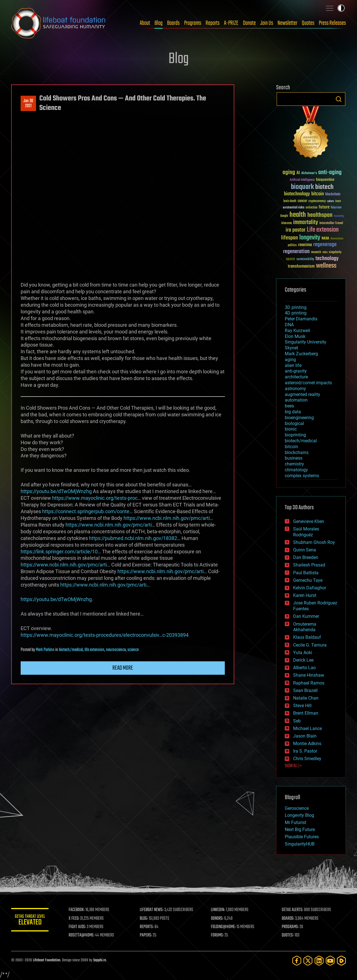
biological (294, 423)
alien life (293, 365)
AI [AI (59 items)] (298, 173)
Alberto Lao (304, 668)
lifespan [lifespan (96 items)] (290, 238)
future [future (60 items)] (324, 207)
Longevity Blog (299, 815)
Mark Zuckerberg (301, 354)
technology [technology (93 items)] (327, 259)
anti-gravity (296, 371)
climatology (296, 470)
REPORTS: (148, 927)
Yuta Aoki (303, 653)
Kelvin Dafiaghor (310, 588)
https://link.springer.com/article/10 (59, 552)
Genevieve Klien (309, 521)
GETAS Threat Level (31, 921)
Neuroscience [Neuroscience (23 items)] (337, 239)
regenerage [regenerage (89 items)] (325, 245)
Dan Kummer (306, 616)
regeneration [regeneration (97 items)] (296, 252)
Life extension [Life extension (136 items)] (323, 230)
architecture (296, 377)
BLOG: (145, 919)
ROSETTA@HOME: (83, 935)
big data (293, 412)
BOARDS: (289, 919)
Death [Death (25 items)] (338, 201)
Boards (173, 23)
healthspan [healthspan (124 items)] (320, 215)
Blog (159, 23)
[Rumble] (341, 961)
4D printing (296, 313)
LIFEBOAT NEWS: (153, 910)
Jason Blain (305, 736)
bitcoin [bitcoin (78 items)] (318, 194)
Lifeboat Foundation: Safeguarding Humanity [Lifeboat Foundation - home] (59, 23)
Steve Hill (302, 706)
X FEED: (76, 919)
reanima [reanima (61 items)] (305, 245)
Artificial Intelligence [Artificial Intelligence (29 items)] (302, 180)
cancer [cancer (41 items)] (302, 201)
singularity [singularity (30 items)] (335, 252)
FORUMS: (218, 935)
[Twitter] (308, 961)
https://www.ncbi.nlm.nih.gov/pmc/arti (167, 518)
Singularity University (306, 342)
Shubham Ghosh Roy (314, 542)
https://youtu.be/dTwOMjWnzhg (56, 491)
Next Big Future (300, 829)
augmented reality (302, 394)
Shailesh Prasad (309, 565)
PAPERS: (147, 935)
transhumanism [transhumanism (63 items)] (301, 266)
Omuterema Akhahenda (305, 627)
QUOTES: (288, 935)
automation (296, 400)
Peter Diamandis (301, 319)
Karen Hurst (305, 595)
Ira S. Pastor (305, 751)
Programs (193, 23)
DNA (289, 325)
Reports (213, 23)
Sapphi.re (100, 960)
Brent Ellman (306, 713)
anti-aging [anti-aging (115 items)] (330, 173)
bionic (291, 429)
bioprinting (295, 435)
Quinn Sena (305, 550)
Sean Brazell (305, 690)
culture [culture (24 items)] (331, 201)
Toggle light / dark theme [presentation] (341, 8)
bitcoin (291, 447)
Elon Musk (295, 336)
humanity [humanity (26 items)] (339, 216)
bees (289, 406)
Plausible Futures (302, 837)
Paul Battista (306, 573)
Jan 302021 (28, 104)
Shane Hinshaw (309, 675)
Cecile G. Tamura (310, 645)
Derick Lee (303, 660)
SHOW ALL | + (293, 766)
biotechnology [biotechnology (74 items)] (297, 194)
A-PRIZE (231, 23)
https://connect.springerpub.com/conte (86, 511)
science (133, 650)
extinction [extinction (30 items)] (312, 208)
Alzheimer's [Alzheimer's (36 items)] (309, 173)
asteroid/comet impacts (308, 383)
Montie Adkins (307, 744)
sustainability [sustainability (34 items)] (305, 260)
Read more (123, 668)
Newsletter (287, 23)
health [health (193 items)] (298, 215)
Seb (297, 721)
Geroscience (297, 808)
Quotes (308, 23)
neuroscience (116, 650)
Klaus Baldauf (307, 637)
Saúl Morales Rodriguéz (306, 532)
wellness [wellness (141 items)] (326, 266)
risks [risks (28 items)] (325, 252)
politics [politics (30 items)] (292, 245)
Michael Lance (307, 728)
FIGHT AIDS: (79, 927)
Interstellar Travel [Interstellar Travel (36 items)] (331, 223)
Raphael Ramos (309, 683)
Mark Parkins (45, 650)
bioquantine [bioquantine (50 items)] (325, 180)
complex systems (302, 476)
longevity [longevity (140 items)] (310, 238)
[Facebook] (297, 961)
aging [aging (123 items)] (289, 173)
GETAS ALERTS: (293, 910)
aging (290, 360)
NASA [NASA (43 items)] (325, 239)
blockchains (297, 452)
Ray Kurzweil (297, 331)
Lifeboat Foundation (47, 960)
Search (339, 99)
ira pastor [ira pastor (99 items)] (296, 230)
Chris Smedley (307, 759)
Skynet (291, 348)
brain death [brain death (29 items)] (290, 201)
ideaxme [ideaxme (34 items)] (286, 224)
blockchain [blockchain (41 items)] (333, 194)
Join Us (267, 23)
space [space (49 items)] (290, 259)
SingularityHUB (300, 844)
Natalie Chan (306, 698)
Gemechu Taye (308, 580)
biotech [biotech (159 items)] (324, 187)
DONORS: (218, 919)
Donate (249, 23)
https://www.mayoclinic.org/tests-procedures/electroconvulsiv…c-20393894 (105, 635)
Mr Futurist (296, 822)
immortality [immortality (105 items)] (306, 222)
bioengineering (299, 418)
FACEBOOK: (78, 910)
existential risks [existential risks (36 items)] (294, 208)
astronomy (295, 389)
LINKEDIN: (219, 910)
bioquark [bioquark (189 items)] (302, 187)
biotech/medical (71, 650)
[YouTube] (330, 961)
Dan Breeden (306, 557)
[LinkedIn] (319, 961)
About (145, 23)
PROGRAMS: (291, 927)
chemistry (294, 464)
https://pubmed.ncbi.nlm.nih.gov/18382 (133, 538)
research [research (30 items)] (316, 252)
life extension (94, 650)
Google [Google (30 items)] (284, 216)
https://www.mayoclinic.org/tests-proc (95, 498)
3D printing (296, 307)
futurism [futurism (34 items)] (336, 208)
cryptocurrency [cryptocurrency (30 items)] (317, 201)
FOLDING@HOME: (224, 927)
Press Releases (332, 23)
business (294, 458)
